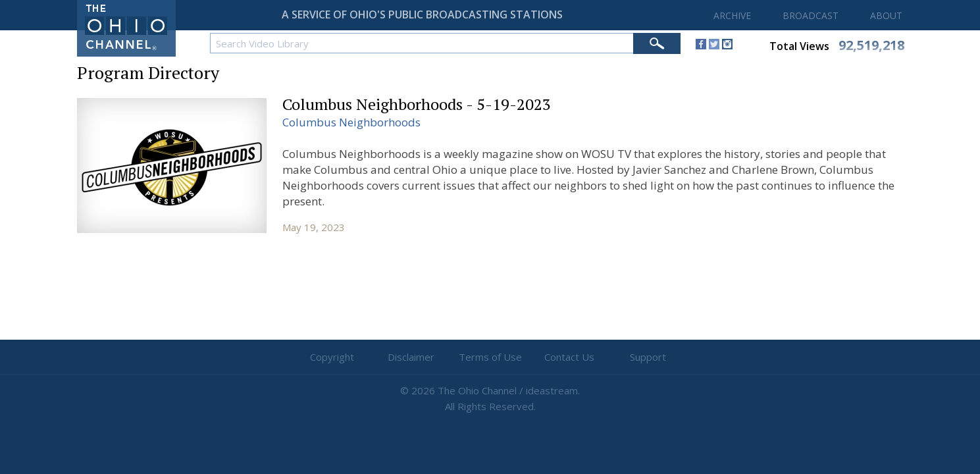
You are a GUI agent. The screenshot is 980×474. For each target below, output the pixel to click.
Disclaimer (411, 357)
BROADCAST (811, 15)
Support (648, 357)
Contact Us (569, 357)
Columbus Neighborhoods (351, 122)
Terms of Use (490, 357)
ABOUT (886, 15)
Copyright (332, 357)
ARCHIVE (732, 15)
